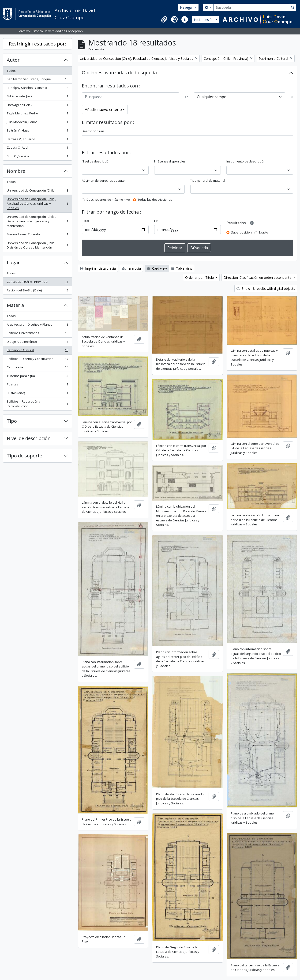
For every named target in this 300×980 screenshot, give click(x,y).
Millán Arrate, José (37, 97)
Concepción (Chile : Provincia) (37, 283)
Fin (156, 221)
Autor (13, 60)
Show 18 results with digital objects (266, 288)
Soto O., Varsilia (37, 157)
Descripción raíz (93, 131)
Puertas (37, 385)
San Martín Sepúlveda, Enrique (37, 80)
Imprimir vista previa (98, 268)
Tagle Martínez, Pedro (37, 114)
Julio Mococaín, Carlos (37, 123)
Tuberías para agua (37, 377)
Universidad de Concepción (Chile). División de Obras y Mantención (37, 245)
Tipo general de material (208, 181)
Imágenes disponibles (170, 161)
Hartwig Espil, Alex (37, 106)
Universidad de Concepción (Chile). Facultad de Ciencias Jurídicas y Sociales (37, 203)
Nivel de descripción (29, 438)
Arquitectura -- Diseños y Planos (37, 326)
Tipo (12, 421)
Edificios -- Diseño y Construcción (37, 360)
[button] (164, 19)
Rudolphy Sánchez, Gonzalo (37, 89)
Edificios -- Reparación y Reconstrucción (37, 404)
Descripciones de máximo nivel (109, 200)
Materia (15, 305)
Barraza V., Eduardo (37, 140)
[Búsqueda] (251, 7)
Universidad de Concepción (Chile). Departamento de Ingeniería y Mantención (37, 221)
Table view (182, 268)
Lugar (13, 262)
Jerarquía (131, 268)
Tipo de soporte (24, 456)
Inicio (85, 221)
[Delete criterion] (292, 97)
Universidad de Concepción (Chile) (37, 191)
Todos (11, 71)
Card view (157, 268)
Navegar (187, 7)
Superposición (241, 232)
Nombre (16, 171)
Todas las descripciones (155, 200)
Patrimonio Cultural (37, 351)
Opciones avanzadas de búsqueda (119, 73)
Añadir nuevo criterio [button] (103, 109)
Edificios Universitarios (37, 334)
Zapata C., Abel (37, 149)
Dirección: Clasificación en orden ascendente (258, 277)
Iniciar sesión (204, 20)
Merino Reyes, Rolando (37, 235)
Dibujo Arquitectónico (37, 343)
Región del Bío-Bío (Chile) (37, 291)
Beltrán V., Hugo (37, 131)
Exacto (263, 232)
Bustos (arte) (37, 394)
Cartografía (37, 368)
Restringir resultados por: (37, 44)
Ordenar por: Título (200, 277)
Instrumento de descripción (246, 161)
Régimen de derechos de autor (104, 181)
